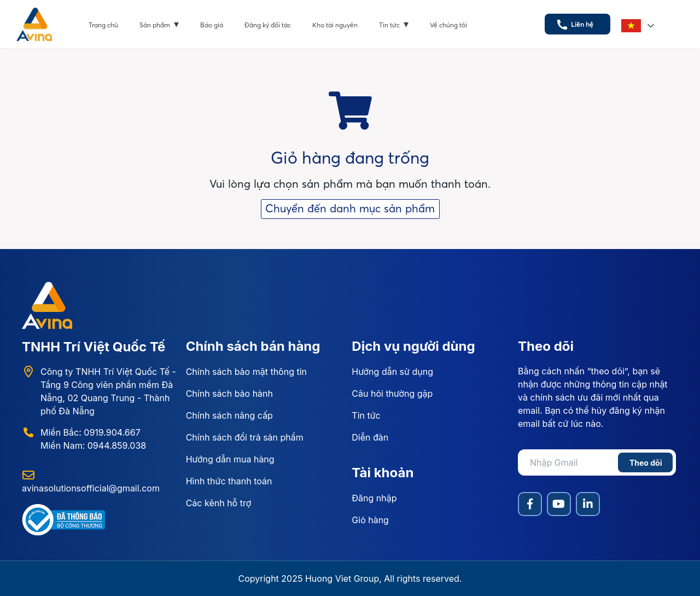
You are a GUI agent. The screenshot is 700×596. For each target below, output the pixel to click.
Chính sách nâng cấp (229, 415)
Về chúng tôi (448, 25)
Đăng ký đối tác (268, 25)
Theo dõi (646, 463)
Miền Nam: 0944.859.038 (93, 445)
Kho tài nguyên (335, 25)
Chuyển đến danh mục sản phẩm (350, 209)
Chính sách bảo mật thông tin (246, 372)
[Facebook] (530, 504)
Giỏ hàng (370, 520)
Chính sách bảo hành (229, 394)
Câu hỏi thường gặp (392, 394)
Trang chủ (103, 25)
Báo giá (212, 25)
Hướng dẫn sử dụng (392, 372)
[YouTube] (559, 504)
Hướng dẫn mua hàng (230, 459)
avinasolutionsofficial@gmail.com (91, 488)
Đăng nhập (374, 498)
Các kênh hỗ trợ (219, 503)
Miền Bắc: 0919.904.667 (91, 432)
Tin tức (394, 24)
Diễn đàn (370, 437)
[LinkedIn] (588, 504)
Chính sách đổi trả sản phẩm (245, 437)
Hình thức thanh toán (229, 481)
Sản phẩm (159, 24)
